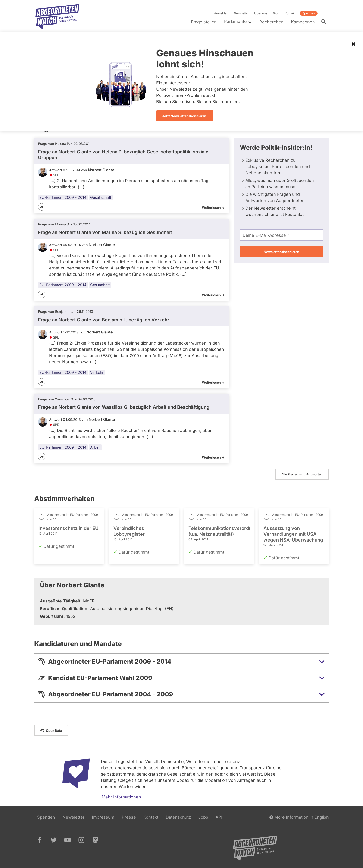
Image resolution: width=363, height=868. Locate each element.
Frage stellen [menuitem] (204, 22)
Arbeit (95, 447)
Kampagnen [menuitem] (303, 22)
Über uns (261, 13)
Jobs (203, 817)
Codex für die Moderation (202, 780)
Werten (126, 787)
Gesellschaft (101, 197)
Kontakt (290, 13)
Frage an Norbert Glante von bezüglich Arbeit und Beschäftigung (124, 407)
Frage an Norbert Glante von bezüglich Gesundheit (105, 232)
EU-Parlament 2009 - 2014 (63, 197)
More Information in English (299, 817)
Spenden (309, 13)
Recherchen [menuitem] (271, 22)
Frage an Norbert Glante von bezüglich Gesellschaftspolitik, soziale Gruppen (123, 155)
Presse (129, 817)
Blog (276, 13)
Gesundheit (100, 285)
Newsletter (241, 13)
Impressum (103, 817)
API (219, 817)
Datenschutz (178, 817)
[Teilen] (42, 207)
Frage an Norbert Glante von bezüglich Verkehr (104, 320)
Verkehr (97, 372)
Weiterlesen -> (213, 207)
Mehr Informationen (121, 797)
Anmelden (221, 13)
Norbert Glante (101, 170)
